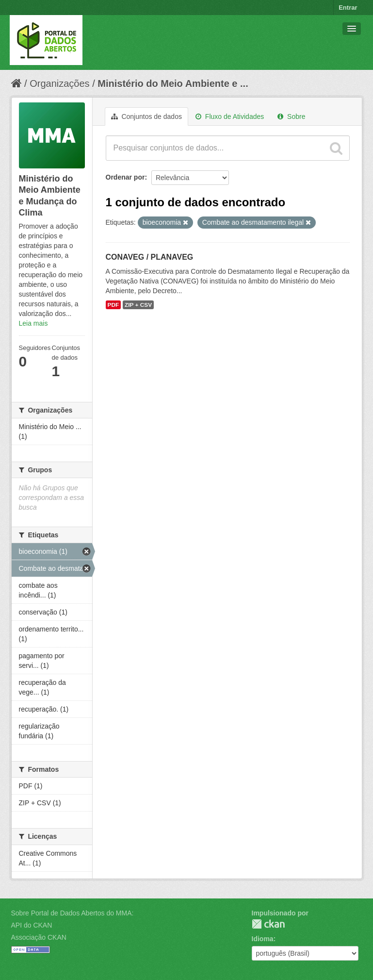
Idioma (263, 939)
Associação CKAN (39, 937)
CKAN (268, 924)
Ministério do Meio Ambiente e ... (173, 83)
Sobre (291, 116)
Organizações (59, 83)
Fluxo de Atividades (230, 116)
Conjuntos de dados (146, 116)
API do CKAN (32, 925)
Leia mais (33, 323)
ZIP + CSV (138, 305)
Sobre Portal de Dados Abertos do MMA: (73, 913)
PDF (114, 305)
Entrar (348, 8)
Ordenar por (125, 177)
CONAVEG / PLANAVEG (150, 257)
